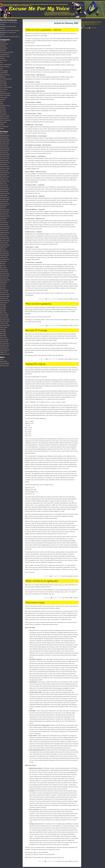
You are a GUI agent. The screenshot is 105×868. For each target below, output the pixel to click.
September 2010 (5, 280)
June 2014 (3, 220)
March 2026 (3, 134)
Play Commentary (5, 93)
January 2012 (4, 251)
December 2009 (5, 294)
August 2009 (4, 303)
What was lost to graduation (38, 304)
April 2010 (3, 288)
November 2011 (5, 255)
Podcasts (3, 100)
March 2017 (3, 183)
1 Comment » (75, 598)
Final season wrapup (35, 602)
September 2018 (5, 173)
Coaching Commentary (7, 52)
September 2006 (5, 354)
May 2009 (3, 309)
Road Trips (3, 112)
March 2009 (3, 313)
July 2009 (3, 305)
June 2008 (3, 331)
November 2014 (5, 212)
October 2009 (4, 299)
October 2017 (4, 179)
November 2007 (5, 346)
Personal (3, 91)
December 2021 (5, 142)
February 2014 (4, 222)
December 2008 (5, 319)
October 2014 (4, 214)
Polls (1, 102)
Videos (2, 128)
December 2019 (5, 156)
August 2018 (4, 175)
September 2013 (5, 233)
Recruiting (67, 576)
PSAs (2, 104)
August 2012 (4, 247)
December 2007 (5, 344)
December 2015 (5, 198)
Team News (3, 122)
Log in (2, 359)
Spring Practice (4, 118)
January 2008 (4, 342)
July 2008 (3, 329)
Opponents (3, 81)
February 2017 (4, 185)
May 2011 (3, 263)
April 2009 (3, 311)
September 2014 (5, 216)
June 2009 (3, 307)
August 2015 (4, 206)
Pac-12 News (4, 89)
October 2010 (4, 278)
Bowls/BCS (3, 50)
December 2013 (5, 226)
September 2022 (5, 140)
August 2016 (4, 195)
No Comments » (75, 359)
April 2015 (3, 208)
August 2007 (4, 352)
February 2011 (4, 270)
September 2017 (5, 181)
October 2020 (4, 152)
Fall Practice (4, 60)
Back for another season (12, 37)
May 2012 (3, 249)
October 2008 (4, 323)
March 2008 (3, 338)
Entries (3, 361)
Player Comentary (5, 95)
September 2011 (5, 259)
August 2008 (4, 327)
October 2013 (4, 230)
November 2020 (5, 150)
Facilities (2, 58)
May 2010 (3, 286)
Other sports (4, 85)
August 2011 (4, 261)
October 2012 (4, 243)
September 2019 (5, 162)
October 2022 (4, 138)
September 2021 (5, 148)
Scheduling (3, 114)
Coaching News (4, 54)
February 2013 (4, 237)
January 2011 (4, 272)
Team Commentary (65, 299)
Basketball (3, 46)
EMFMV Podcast (5, 56)
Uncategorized (4, 126)
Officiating (3, 77)
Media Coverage (64, 359)
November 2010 (5, 276)
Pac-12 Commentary (6, 87)
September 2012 (5, 245)
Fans (1, 62)
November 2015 (5, 200)
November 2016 (5, 189)
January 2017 (4, 187)
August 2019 (4, 165)
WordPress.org (4, 366)
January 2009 (4, 317)
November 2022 (5, 136)
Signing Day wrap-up (35, 364)
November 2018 (5, 169)
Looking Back (4, 73)
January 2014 (4, 224)
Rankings (3, 108)
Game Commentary (64, 861)
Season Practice (5, 116)
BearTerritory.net (60, 585)
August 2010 (4, 282)
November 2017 (5, 177)
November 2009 (5, 296)
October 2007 (4, 348)
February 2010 (4, 290)
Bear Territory (4, 48)
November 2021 (5, 144)
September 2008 (5, 325)
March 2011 (3, 268)
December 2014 (5, 210)
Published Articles (65, 325)
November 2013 (5, 228)
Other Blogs (3, 83)
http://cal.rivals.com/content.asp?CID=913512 (38, 317)
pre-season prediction (68, 611)
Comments (5, 363)
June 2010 (3, 284)
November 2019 (5, 158)
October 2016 (4, 191)
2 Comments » (75, 299)
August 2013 (4, 235)
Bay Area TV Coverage (36, 330)
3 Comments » (75, 325)
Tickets (2, 124)
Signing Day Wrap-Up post (41, 39)
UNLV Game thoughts (13, 30)
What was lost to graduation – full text (43, 30)
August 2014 (4, 218)
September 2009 (5, 301)
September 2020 (5, 154)
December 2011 (5, 253)
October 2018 (4, 171)
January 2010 (4, 292)
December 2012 (5, 239)
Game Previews (4, 67)
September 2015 (5, 204)
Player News (4, 98)
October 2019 (4, 160)
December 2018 (5, 167)
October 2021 (4, 146)
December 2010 (5, 274)
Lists (1, 69)
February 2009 (4, 315)
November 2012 (5, 241)
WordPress (97, 24)
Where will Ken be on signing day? (42, 581)
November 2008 (5, 321)
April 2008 (3, 336)
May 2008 (3, 334)
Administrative (4, 44)
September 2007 (5, 350)
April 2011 (3, 266)
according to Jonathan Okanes (41, 348)
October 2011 (4, 257)
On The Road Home (6, 79)
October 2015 (4, 202)
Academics (3, 42)
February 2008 (4, 340)
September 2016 (5, 193)
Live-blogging (4, 71)
